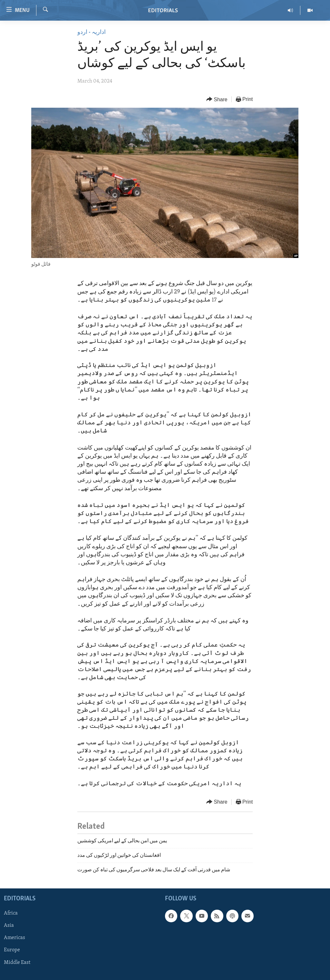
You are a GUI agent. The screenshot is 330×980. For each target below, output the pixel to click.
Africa (11, 913)
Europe (12, 950)
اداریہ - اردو (92, 32)
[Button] (217, 99)
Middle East (17, 962)
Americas (15, 938)
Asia (9, 926)
